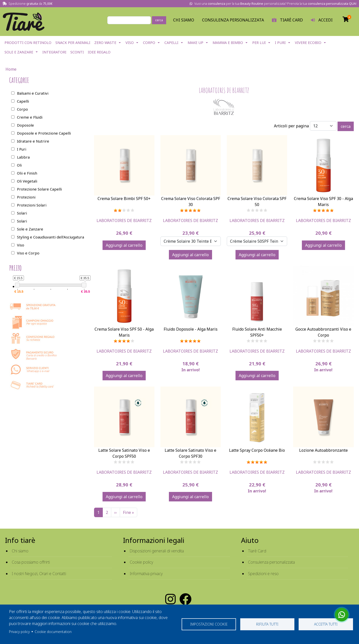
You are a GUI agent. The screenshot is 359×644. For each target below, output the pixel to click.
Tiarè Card (257, 551)
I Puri (280, 43)
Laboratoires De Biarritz (124, 220)
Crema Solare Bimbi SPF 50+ (124, 199)
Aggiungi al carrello (124, 245)
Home (11, 69)
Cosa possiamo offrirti (31, 562)
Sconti (77, 52)
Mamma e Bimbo (228, 43)
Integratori (54, 52)
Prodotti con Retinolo (28, 43)
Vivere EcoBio (308, 43)
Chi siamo (20, 551)
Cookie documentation (53, 632)
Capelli (171, 43)
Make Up (195, 43)
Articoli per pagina (291, 126)
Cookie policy (141, 562)
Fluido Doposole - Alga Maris (191, 329)
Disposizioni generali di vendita (157, 551)
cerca (159, 20)
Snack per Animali (73, 43)
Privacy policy (19, 632)
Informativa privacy (146, 574)
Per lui (259, 43)
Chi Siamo (184, 20)
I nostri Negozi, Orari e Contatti (39, 574)
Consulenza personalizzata (233, 20)
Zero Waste (105, 43)
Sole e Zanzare (19, 52)
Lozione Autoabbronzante (323, 450)
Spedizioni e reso (263, 574)
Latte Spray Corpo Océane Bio (257, 450)
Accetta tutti (326, 624)
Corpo (149, 43)
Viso (130, 43)
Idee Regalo (99, 52)
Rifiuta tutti (267, 624)
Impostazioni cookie (209, 624)
